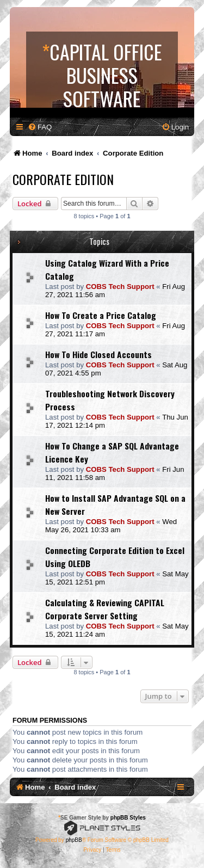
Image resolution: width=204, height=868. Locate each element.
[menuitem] (40, 127)
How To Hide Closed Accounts (98, 354)
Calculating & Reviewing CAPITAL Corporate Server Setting (105, 609)
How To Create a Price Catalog (101, 315)
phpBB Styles (128, 818)
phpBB (74, 840)
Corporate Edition (63, 179)
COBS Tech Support (120, 287)
